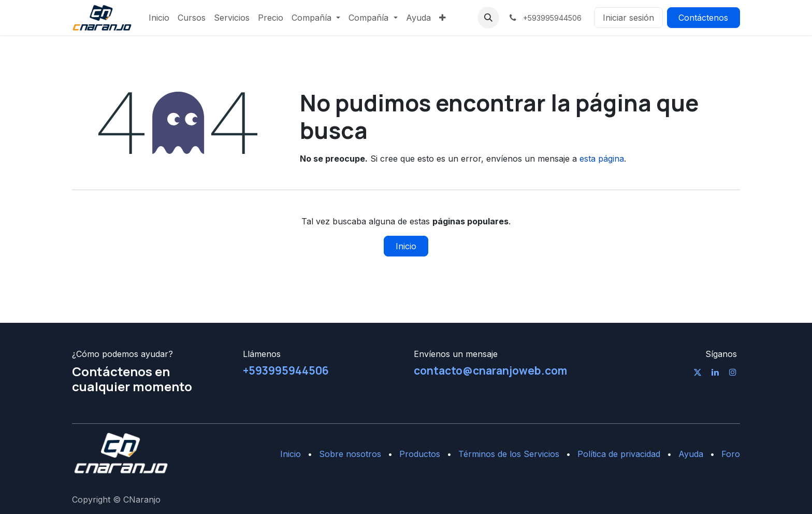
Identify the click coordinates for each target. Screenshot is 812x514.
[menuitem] (159, 18)
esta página (602, 159)
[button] (488, 18)
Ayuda (691, 454)
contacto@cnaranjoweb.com (490, 370)
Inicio (406, 246)
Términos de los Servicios (509, 454)
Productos (420, 454)
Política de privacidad (619, 454)
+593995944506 (286, 370)
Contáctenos (703, 18)
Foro (731, 454)
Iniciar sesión (628, 18)
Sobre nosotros (350, 454)
